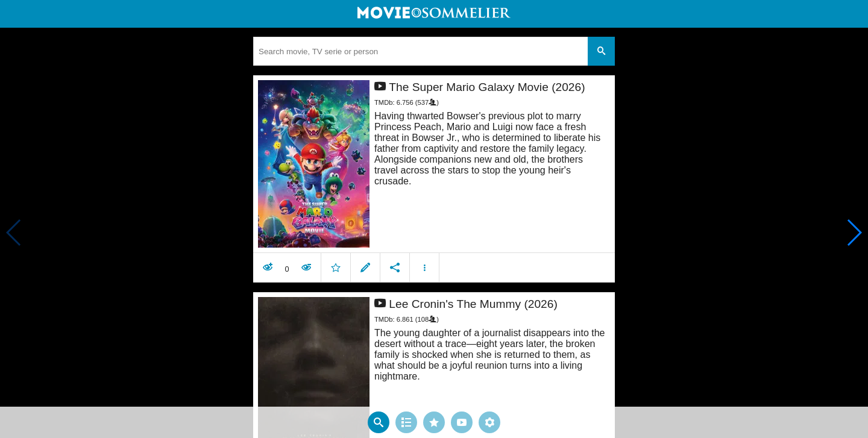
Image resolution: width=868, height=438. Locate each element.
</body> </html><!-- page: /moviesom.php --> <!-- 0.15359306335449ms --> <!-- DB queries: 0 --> (434, 219)
